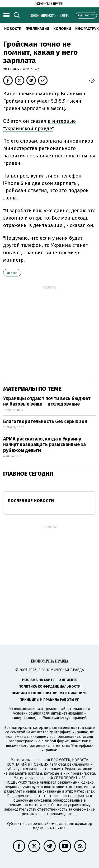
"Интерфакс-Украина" (69, 732)
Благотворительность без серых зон (45, 421)
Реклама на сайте (38, 680)
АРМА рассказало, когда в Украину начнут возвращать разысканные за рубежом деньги (44, 445)
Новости (13, 29)
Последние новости (31, 501)
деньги (12, 273)
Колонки (62, 29)
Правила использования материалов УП (50, 693)
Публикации (37, 29)
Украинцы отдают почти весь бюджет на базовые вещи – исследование (47, 401)
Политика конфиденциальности (49, 686)
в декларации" (46, 225)
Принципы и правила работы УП (49, 700)
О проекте (68, 680)
